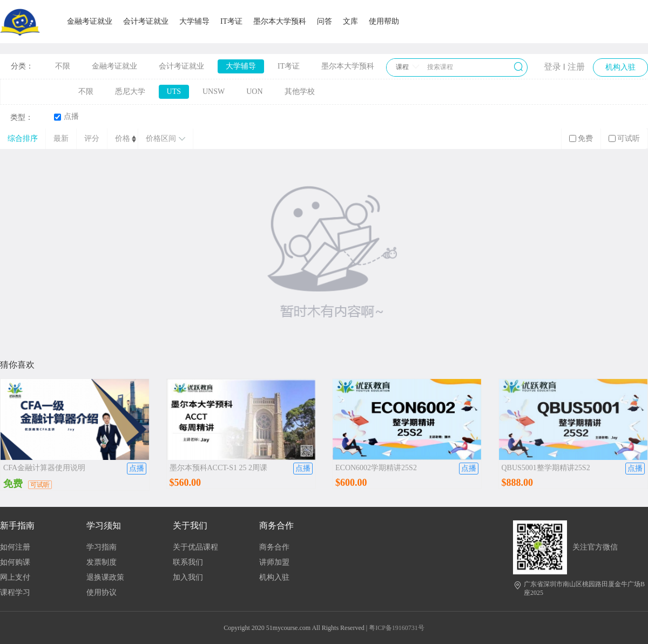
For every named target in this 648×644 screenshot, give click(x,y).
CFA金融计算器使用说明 (44, 468)
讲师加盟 (274, 562)
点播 (66, 117)
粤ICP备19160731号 (397, 628)
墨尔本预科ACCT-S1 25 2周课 (219, 468)
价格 (123, 138)
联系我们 (188, 562)
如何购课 (15, 562)
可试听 (624, 138)
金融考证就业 (90, 21)
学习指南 (102, 547)
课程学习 (15, 592)
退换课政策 (105, 577)
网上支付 (15, 577)
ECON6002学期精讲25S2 (376, 468)
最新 (61, 138)
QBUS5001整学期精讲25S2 (546, 468)
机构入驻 (274, 577)
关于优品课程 (195, 547)
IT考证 (231, 21)
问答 (325, 21)
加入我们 (188, 577)
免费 (581, 138)
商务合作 (274, 547)
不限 (63, 66)
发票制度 (102, 562)
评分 (92, 138)
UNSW (214, 91)
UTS (174, 91)
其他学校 (300, 91)
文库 (350, 21)
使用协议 (102, 592)
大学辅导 (194, 21)
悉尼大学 (130, 91)
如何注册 (15, 547)
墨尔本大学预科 (280, 21)
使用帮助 (384, 21)
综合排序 (23, 138)
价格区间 (166, 138)
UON (254, 91)
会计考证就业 (146, 21)
